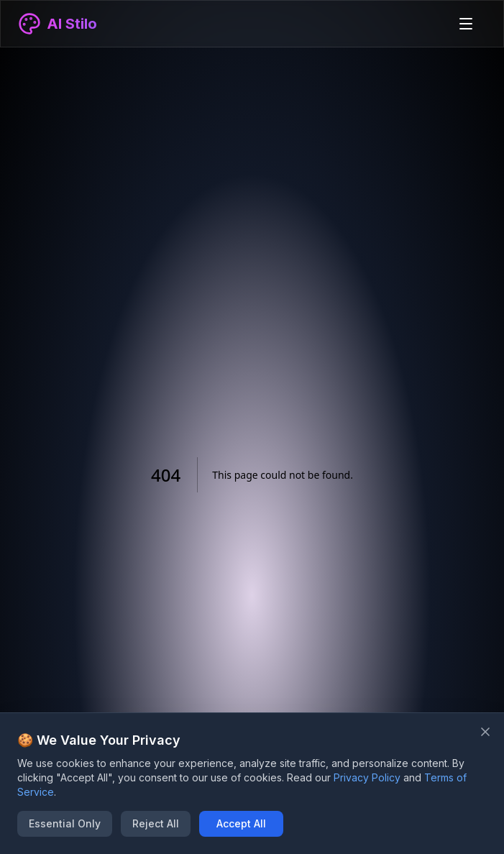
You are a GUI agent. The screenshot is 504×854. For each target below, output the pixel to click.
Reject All (156, 823)
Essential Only (65, 823)
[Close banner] (485, 732)
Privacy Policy (367, 777)
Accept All (241, 823)
